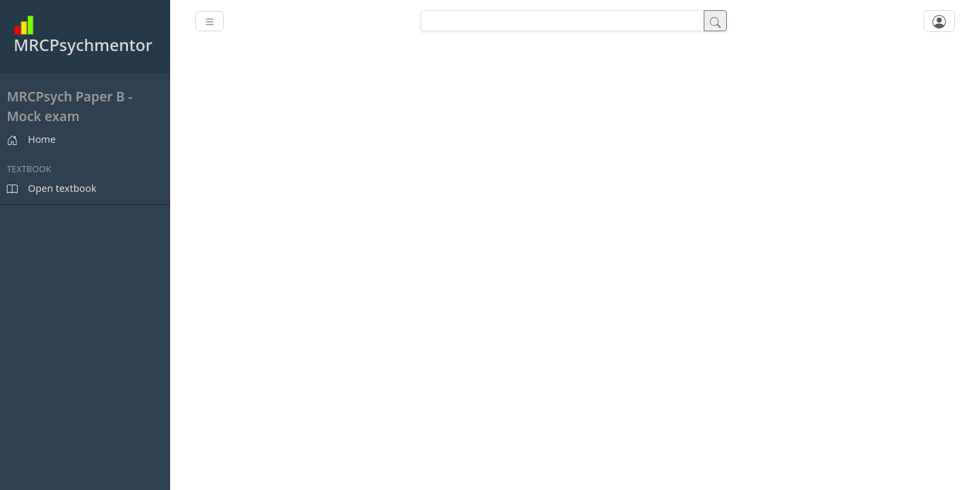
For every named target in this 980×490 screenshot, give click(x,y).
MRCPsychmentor (83, 35)
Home (31, 139)
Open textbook (52, 188)
